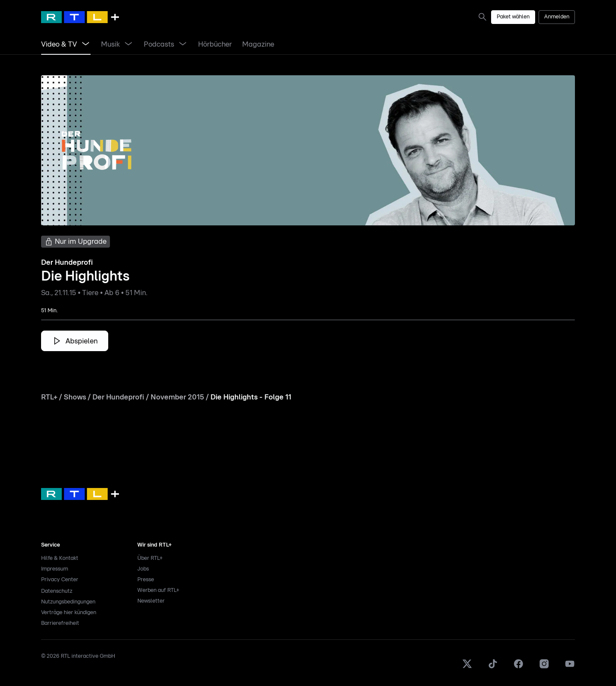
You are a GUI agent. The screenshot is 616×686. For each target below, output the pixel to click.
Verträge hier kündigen (69, 613)
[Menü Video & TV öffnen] (86, 44)
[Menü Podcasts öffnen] (183, 44)
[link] (484, 17)
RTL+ (49, 397)
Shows (75, 397)
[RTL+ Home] (80, 17)
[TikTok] (493, 667)
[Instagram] (544, 667)
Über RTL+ (150, 558)
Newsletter (151, 601)
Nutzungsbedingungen (68, 602)
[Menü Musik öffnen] (128, 44)
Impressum (55, 569)
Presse (146, 580)
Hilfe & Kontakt (60, 558)
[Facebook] (518, 667)
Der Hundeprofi (118, 397)
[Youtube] (570, 667)
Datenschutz (57, 591)
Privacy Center (60, 580)
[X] (467, 667)
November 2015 (177, 397)
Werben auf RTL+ (158, 590)
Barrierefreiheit (60, 623)
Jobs (143, 569)
